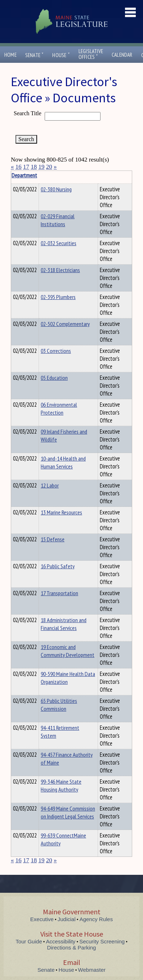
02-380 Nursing (56, 189)
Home (10, 55)
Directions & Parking (72, 948)
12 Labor (50, 485)
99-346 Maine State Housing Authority (61, 785)
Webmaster (92, 970)
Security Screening (102, 941)
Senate (35, 55)
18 (34, 167)
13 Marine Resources (61, 512)
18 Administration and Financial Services (64, 624)
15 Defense (53, 539)
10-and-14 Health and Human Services (63, 462)
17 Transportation (59, 593)
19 (42, 167)
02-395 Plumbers (58, 297)
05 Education (54, 378)
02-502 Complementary (65, 324)
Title (17, 175)
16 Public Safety (58, 566)
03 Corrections (56, 351)
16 (19, 167)
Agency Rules (96, 919)
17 (26, 167)
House (61, 55)
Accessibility (61, 941)
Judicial (67, 919)
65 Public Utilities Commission (59, 705)
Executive (42, 919)
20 (49, 167)
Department (52, 175)
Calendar (122, 55)
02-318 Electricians (60, 270)
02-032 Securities (59, 243)
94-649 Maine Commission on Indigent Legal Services (68, 812)
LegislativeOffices (91, 54)
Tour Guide (29, 941)
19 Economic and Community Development (68, 651)
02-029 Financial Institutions (58, 220)
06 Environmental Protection (59, 409)
